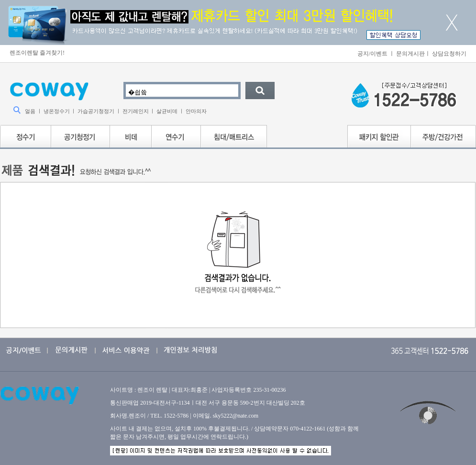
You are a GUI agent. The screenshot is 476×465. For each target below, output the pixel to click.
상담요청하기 (449, 54)
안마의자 (196, 111)
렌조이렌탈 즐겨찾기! (37, 53)
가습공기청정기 (96, 111)
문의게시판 (410, 54)
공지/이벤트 (372, 54)
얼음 (30, 111)
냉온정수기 (57, 111)
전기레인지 (136, 111)
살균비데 (167, 111)
